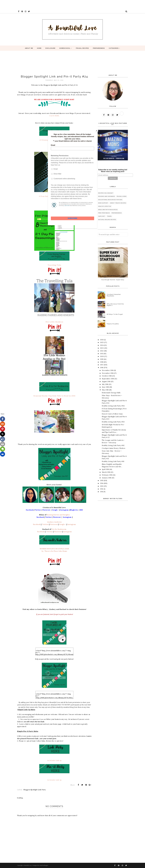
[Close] (97, 131)
